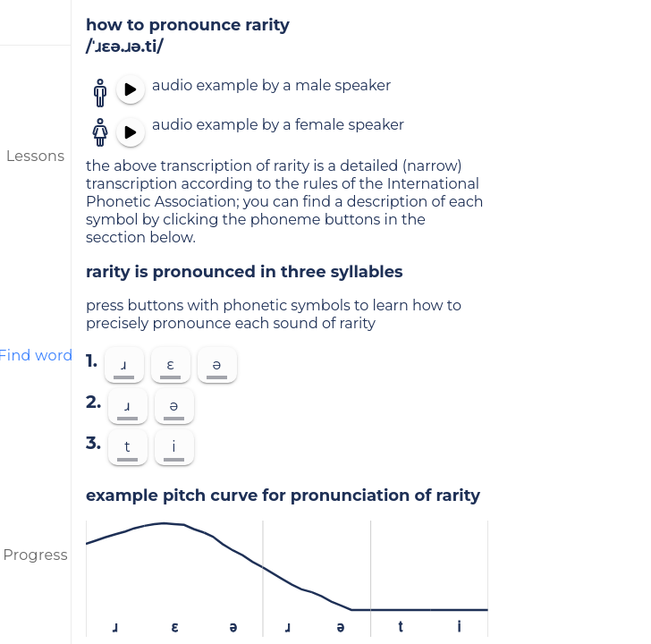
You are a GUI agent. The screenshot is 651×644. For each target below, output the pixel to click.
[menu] (36, 22)
